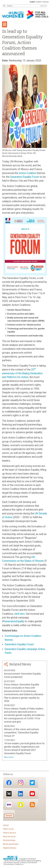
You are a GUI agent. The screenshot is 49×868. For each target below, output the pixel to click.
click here (19, 614)
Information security (12, 863)
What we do (8, 829)
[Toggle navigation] (5, 24)
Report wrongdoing (34, 861)
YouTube (32, 794)
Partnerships (9, 840)
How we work (9, 837)
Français (45, 2)
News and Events (11, 844)
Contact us (19, 864)
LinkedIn (21, 794)
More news (8, 757)
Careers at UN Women (29, 863)
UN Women (32, 859)
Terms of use (9, 861)
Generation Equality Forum (25, 177)
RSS (32, 805)
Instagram (21, 783)
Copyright (22, 859)
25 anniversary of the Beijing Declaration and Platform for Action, (22, 373)
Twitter (32, 783)
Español (39, 2)
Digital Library (10, 848)
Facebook (9, 783)
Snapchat (21, 805)
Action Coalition (28, 173)
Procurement (9, 864)
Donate (9, 815)
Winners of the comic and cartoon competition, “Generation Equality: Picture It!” (21, 733)
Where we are (9, 833)
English (32, 2)
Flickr (9, 805)
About (6, 825)
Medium (9, 794)
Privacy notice (20, 861)
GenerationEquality (14, 621)
